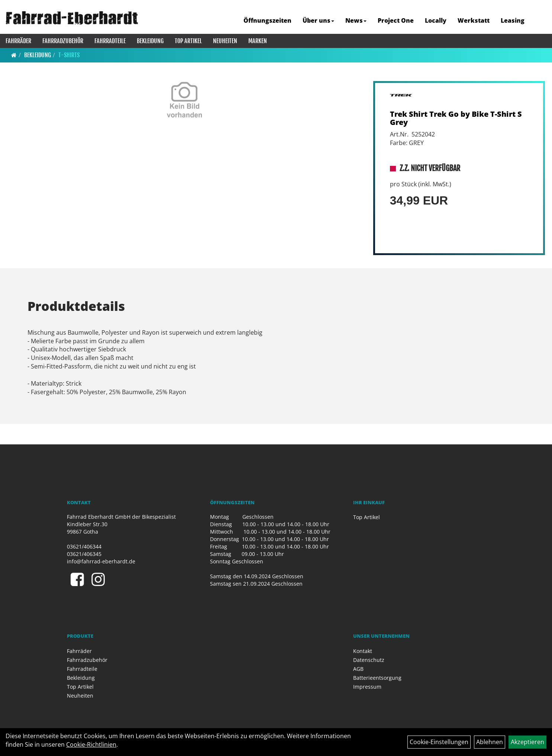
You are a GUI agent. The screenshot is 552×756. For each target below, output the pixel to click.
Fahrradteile (110, 41)
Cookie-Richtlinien (91, 744)
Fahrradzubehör (63, 41)
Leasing (513, 20)
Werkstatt (474, 20)
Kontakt (363, 651)
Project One (396, 20)
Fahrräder (18, 41)
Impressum (367, 687)
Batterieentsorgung (377, 678)
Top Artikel (188, 41)
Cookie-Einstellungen (439, 742)
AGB (358, 669)
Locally (436, 20)
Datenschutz (369, 660)
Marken (258, 41)
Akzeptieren (527, 742)
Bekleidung (150, 41)
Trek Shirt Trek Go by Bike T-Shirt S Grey (456, 118)
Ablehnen (490, 742)
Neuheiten (225, 41)
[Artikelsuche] (538, 21)
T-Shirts (69, 55)
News (356, 20)
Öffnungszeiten (267, 20)
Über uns (318, 20)
